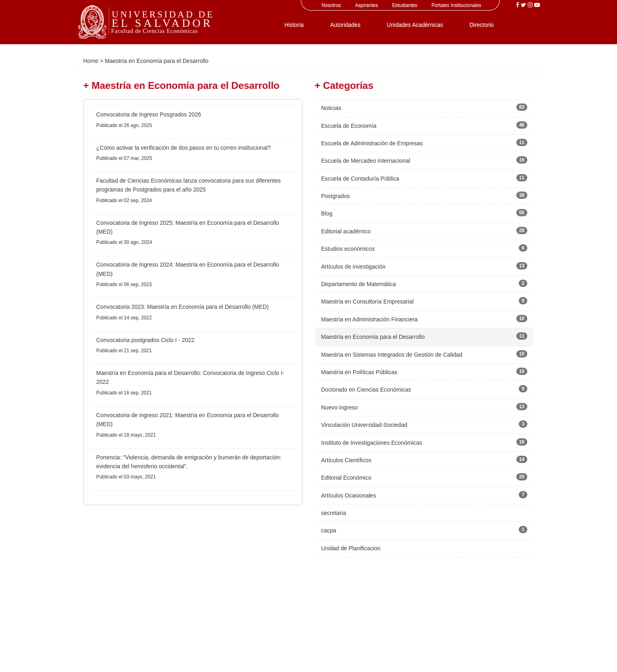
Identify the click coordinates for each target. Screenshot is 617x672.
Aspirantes (367, 5)
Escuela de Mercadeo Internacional (366, 161)
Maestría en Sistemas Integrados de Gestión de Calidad (392, 355)
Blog (327, 213)
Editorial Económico (346, 478)
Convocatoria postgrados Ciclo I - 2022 (145, 340)
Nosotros (331, 5)
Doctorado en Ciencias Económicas (366, 390)
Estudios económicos (348, 249)
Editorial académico (346, 231)
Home (91, 61)
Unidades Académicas (415, 25)
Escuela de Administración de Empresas (372, 143)
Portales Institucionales (456, 5)
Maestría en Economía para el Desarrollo (373, 337)
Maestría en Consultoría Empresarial (367, 302)
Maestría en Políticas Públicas (359, 372)
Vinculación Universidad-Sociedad (364, 425)
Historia (294, 25)
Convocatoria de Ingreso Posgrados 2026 (149, 114)
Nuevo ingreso (339, 407)
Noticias (331, 108)
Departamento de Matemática (358, 284)
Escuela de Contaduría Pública (360, 179)
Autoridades (345, 25)
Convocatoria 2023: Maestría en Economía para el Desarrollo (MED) (182, 307)
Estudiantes (405, 5)
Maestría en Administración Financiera (369, 319)
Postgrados (335, 196)
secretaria (333, 513)
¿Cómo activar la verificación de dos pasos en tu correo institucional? (183, 148)
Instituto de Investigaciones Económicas (372, 443)
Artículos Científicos (346, 460)
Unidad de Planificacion (351, 548)
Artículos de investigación (353, 267)
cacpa (329, 530)
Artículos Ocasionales (348, 495)
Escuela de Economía (349, 126)
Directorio (481, 25)
